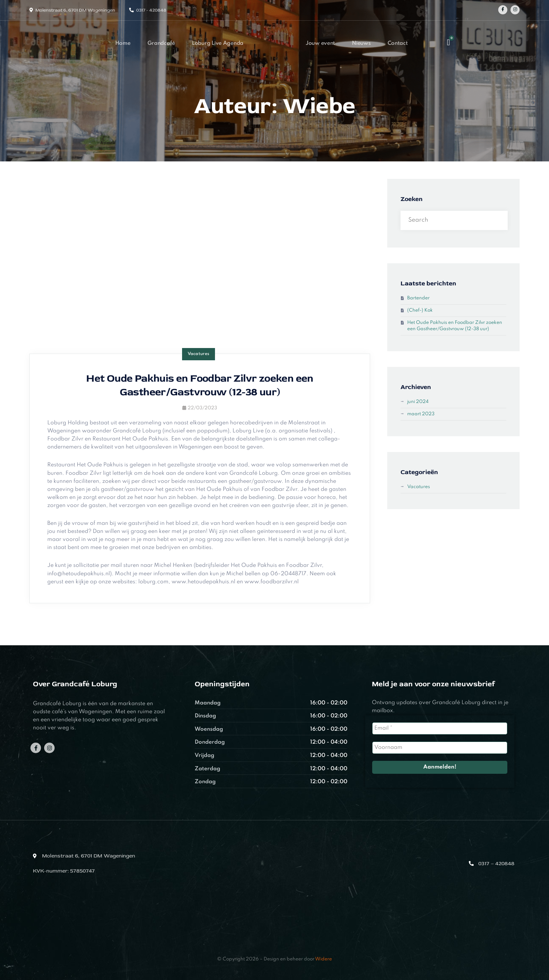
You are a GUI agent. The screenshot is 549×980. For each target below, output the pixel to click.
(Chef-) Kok (420, 310)
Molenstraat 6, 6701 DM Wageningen (75, 10)
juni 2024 (418, 402)
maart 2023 (421, 414)
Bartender (418, 298)
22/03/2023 (200, 408)
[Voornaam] (440, 748)
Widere (324, 959)
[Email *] (440, 728)
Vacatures (199, 354)
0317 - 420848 (151, 10)
